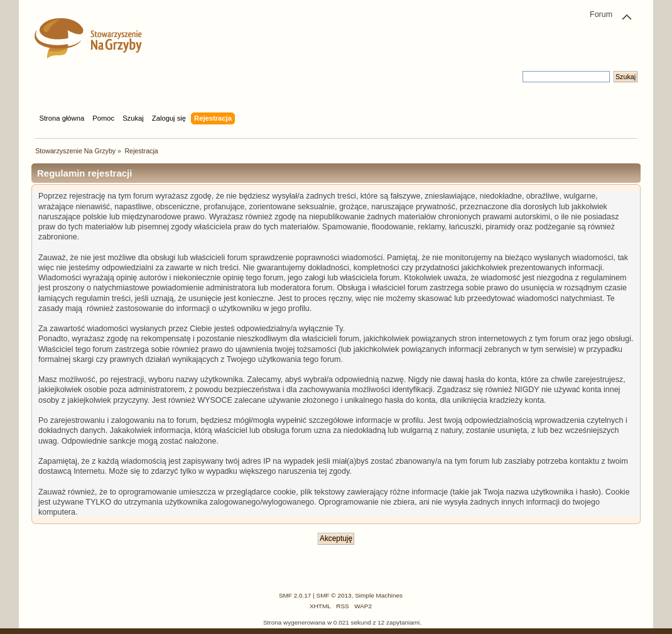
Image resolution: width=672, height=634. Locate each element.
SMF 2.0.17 (295, 595)
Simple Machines (379, 595)
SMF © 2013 (334, 595)
